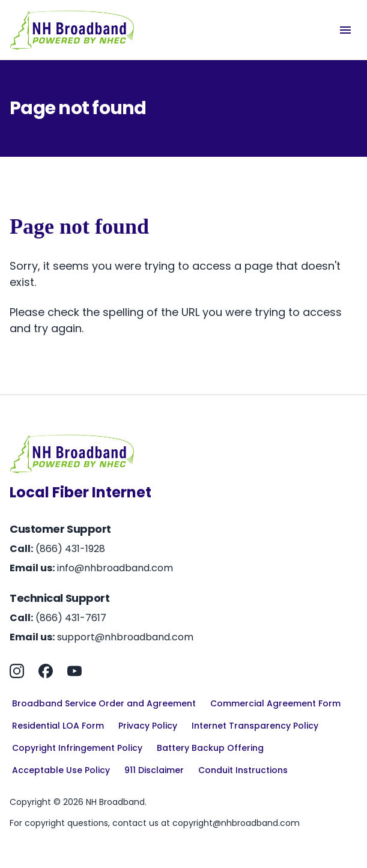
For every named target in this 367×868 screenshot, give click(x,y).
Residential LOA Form (58, 726)
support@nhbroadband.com (125, 637)
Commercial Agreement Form (275, 703)
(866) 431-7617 (71, 618)
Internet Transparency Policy (255, 726)
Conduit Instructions (243, 770)
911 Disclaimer (154, 770)
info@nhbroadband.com (115, 568)
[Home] (72, 30)
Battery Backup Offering (210, 748)
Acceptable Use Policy (61, 770)
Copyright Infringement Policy (77, 748)
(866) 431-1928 (70, 549)
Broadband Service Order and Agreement (104, 703)
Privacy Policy (148, 726)
